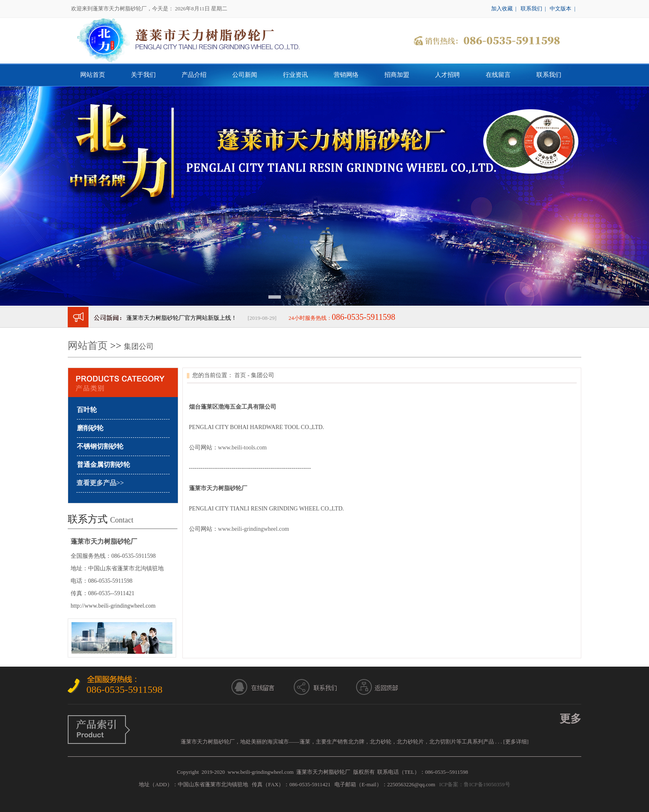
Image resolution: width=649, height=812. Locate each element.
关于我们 (143, 75)
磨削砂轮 (90, 428)
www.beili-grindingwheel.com (254, 529)
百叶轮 (87, 410)
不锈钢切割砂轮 (100, 446)
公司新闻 (245, 75)
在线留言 (498, 75)
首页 (240, 375)
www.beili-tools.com (242, 448)
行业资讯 (295, 75)
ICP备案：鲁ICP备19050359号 (474, 784)
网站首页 (93, 75)
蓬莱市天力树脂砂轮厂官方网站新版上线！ (182, 318)
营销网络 (346, 75)
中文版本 (560, 9)
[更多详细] (516, 742)
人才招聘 (447, 75)
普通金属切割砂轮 (103, 465)
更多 (570, 719)
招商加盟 (397, 75)
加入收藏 (502, 9)
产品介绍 (194, 75)
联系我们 (531, 9)
